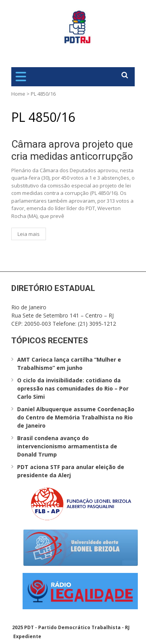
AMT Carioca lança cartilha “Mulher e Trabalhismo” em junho (69, 364)
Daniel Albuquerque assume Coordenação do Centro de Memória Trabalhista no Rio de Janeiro (76, 417)
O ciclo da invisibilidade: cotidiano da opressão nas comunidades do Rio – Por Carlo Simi (73, 388)
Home (18, 94)
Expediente (27, 636)
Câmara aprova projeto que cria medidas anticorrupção (72, 150)
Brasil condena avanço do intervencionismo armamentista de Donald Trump (67, 446)
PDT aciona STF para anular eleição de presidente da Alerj (71, 471)
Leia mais (29, 234)
